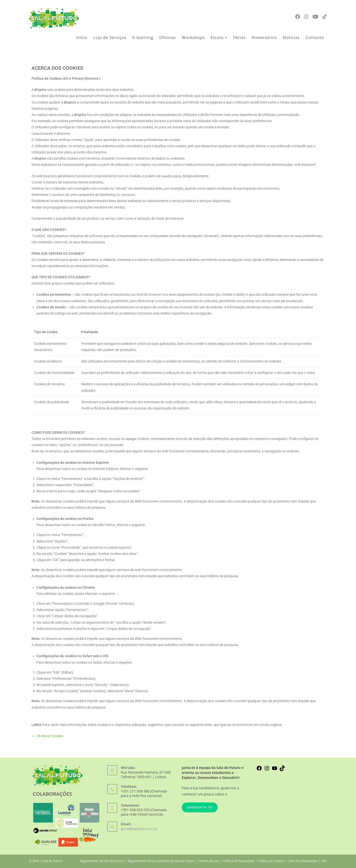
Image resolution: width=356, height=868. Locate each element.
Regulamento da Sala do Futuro (102, 861)
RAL (324, 861)
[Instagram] (306, 17)
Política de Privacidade (238, 861)
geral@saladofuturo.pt (139, 829)
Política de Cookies (271, 861)
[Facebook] (298, 17)
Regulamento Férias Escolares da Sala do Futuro (161, 861)
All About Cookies (50, 736)
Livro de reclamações (303, 861)
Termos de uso (209, 861)
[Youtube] (315, 17)
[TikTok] (324, 17)
